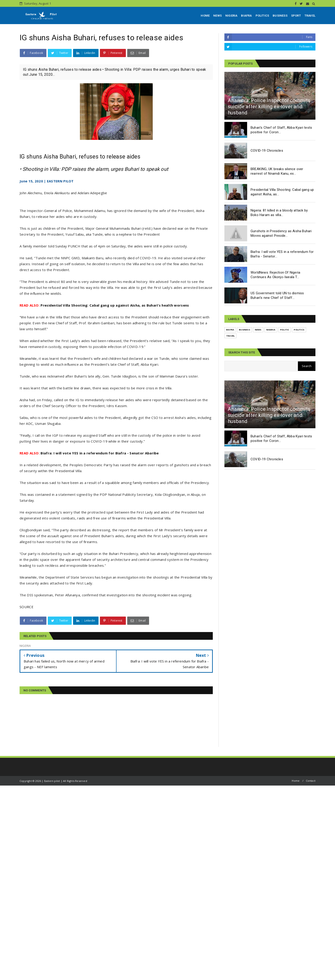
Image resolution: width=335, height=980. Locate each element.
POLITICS (262, 16)
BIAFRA (246, 16)
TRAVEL (310, 16)
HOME (205, 16)
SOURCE (27, 607)
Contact (311, 781)
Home (296, 781)
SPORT (296, 16)
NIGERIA (231, 16)
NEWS (217, 16)
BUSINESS (280, 16)
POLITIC (285, 330)
